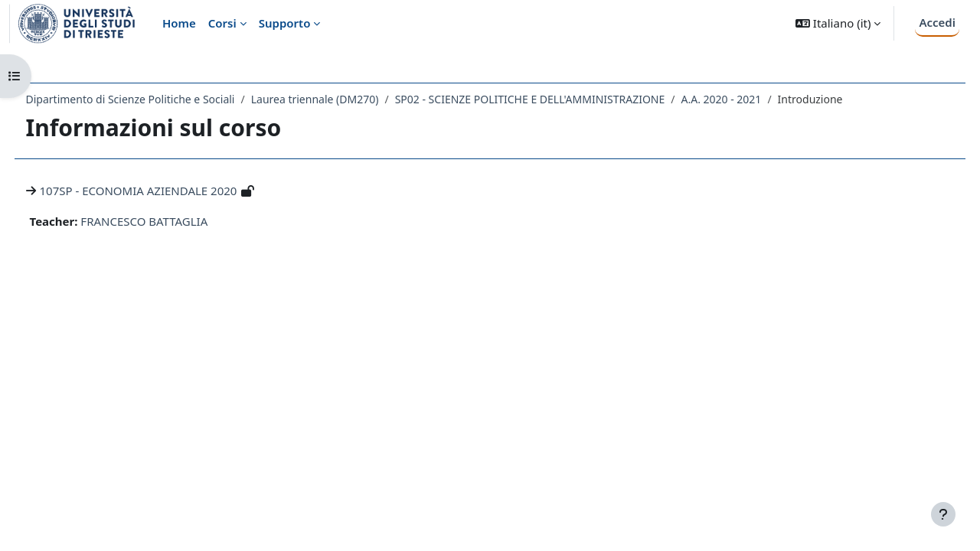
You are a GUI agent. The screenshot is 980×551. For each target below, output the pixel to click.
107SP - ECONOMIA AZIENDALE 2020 (167, 191)
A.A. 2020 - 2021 (750, 99)
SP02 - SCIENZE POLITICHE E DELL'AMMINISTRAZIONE (559, 99)
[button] (838, 23)
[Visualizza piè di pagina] (943, 514)
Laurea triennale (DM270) (343, 99)
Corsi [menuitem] (222, 23)
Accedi (937, 22)
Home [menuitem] (179, 23)
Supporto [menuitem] (285, 23)
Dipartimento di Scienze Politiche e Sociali (159, 99)
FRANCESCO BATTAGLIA (173, 221)
